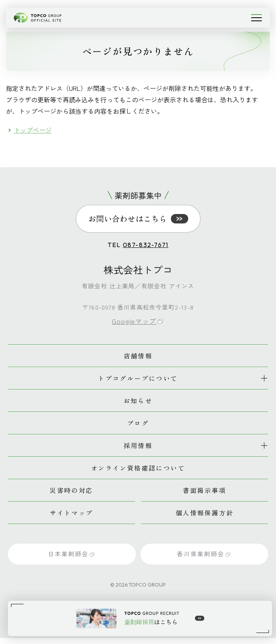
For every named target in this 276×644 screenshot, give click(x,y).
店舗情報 (138, 356)
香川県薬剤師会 (204, 554)
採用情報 (138, 445)
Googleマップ (137, 321)
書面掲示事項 (204, 490)
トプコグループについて (138, 378)
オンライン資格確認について (138, 468)
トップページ (33, 130)
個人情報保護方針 (205, 513)
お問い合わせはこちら (138, 219)
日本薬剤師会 (71, 554)
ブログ (138, 423)
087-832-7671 (146, 245)
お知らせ (138, 400)
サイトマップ (71, 513)
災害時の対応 (71, 490)
